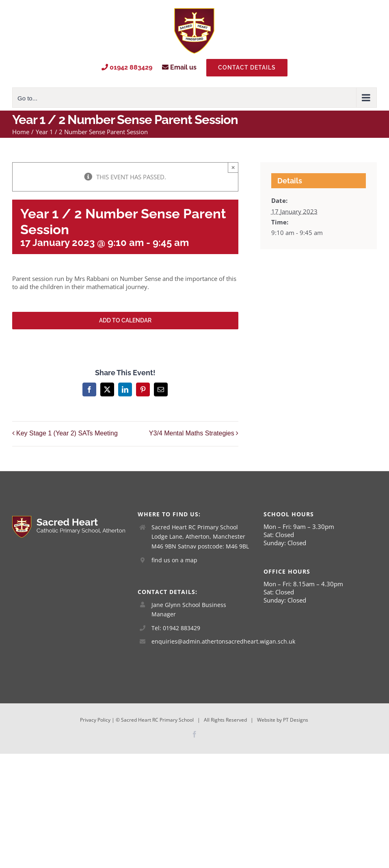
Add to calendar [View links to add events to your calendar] (125, 320)
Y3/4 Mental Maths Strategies (192, 433)
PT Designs (296, 720)
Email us (179, 67)
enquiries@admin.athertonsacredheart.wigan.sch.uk (201, 641)
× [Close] (233, 167)
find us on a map (174, 560)
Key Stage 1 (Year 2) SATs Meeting (67, 433)
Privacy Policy (95, 720)
